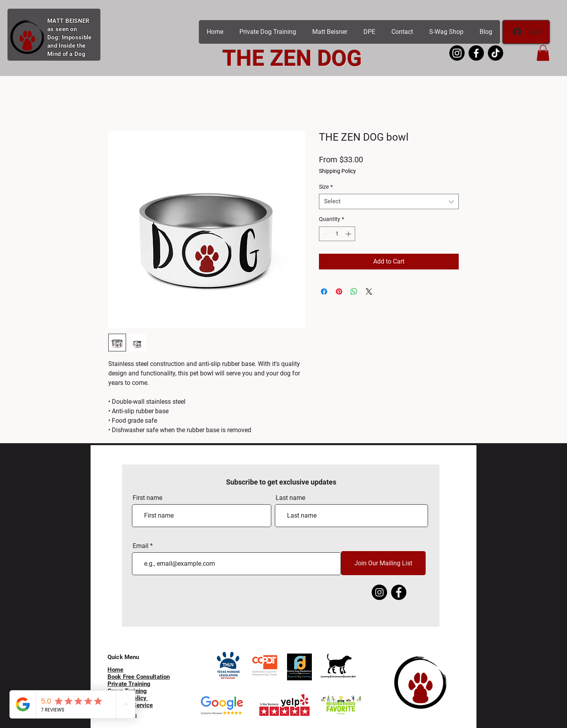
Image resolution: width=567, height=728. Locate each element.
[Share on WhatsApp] (354, 292)
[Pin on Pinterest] (339, 292)
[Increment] (349, 234)
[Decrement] (325, 234)
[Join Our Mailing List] (383, 563)
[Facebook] (399, 592)
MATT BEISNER (69, 21)
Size (326, 187)
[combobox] (389, 201)
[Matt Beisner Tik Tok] (496, 53)
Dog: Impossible (69, 37)
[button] (543, 53)
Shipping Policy (337, 171)
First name (147, 498)
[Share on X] (369, 292)
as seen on (62, 29)
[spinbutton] (337, 234)
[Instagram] (379, 592)
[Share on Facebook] (324, 292)
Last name (290, 498)
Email (141, 546)
